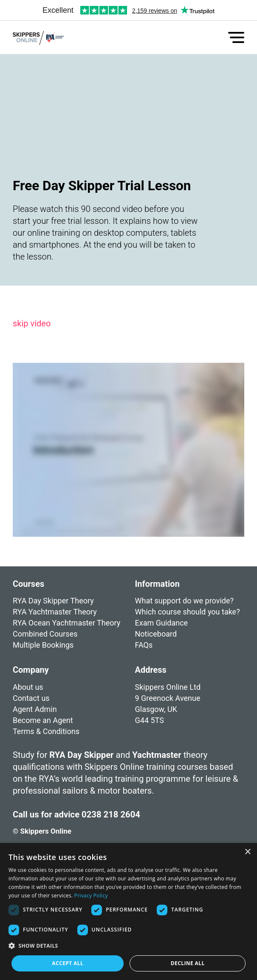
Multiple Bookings (43, 645)
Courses (28, 584)
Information (157, 584)
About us (28, 698)
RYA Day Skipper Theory (53, 601)
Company (31, 680)
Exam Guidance (162, 623)
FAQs (144, 645)
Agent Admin (35, 720)
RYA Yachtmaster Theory (55, 612)
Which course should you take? (188, 612)
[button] (128, 946)
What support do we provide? (185, 601)
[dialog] (128, 911)
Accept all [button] (68, 963)
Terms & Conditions (46, 742)
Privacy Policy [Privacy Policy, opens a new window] (91, 896)
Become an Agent (43, 731)
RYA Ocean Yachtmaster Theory (66, 623)
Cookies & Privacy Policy (54, 753)
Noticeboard (156, 634)
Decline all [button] (188, 963)
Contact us (31, 709)
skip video (32, 323)
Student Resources (167, 656)
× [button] (247, 852)
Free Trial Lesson (42, 656)
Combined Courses (45, 634)
